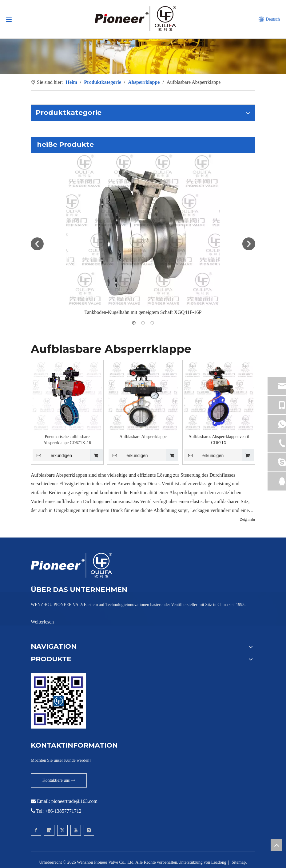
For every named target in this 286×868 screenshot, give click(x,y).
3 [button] (152, 323)
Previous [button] (37, 244)
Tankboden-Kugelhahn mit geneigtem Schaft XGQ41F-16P (143, 312)
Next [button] (249, 244)
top (276, 845)
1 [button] (134, 323)
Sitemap (239, 862)
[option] (143, 235)
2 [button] (143, 323)
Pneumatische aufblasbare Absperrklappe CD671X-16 (67, 440)
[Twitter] (62, 830)
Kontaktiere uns (59, 780)
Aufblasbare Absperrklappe (143, 437)
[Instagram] (89, 830)
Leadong (219, 862)
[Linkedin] (49, 830)
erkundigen (52, 455)
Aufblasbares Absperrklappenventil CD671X (219, 440)
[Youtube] (76, 830)
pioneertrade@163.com (74, 801)
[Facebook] (36, 830)
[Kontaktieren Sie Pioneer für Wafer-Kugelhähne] (58, 701)
